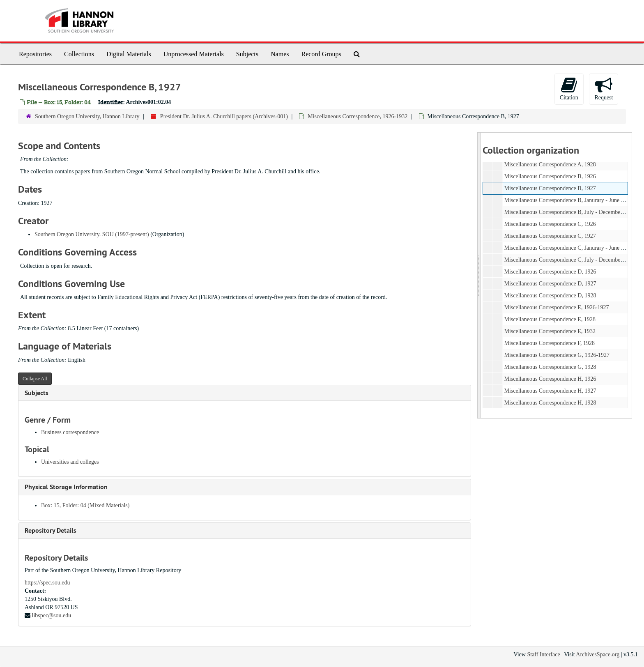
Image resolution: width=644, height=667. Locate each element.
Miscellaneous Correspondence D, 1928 (550, 296)
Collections (79, 54)
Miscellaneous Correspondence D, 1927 (550, 284)
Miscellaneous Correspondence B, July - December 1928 (569, 212)
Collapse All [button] (35, 379)
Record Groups (321, 54)
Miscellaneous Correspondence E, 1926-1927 (556, 307)
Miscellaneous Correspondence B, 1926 (550, 176)
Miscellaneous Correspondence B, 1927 (550, 188)
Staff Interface (543, 654)
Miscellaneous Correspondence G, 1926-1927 (557, 355)
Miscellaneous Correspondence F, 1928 (549, 343)
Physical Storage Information (66, 487)
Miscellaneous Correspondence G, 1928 (550, 367)
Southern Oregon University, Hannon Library (87, 116)
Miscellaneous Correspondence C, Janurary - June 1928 (568, 248)
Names (280, 54)
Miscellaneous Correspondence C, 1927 (550, 236)
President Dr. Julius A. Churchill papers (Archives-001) (224, 116)
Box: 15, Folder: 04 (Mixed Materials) (85, 505)
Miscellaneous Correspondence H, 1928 (550, 403)
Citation (569, 89)
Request (604, 89)
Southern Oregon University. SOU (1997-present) (92, 234)
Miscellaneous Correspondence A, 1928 (550, 164)
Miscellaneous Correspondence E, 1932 (550, 331)
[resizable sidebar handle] (479, 275)
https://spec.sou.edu (47, 583)
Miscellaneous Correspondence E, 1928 (550, 319)
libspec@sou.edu (52, 615)
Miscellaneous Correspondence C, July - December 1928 (569, 260)
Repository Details (51, 530)
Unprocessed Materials (194, 54)
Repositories (35, 54)
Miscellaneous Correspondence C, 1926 (550, 224)
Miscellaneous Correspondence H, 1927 (550, 391)
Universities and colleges (70, 462)
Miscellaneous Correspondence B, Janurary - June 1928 (568, 200)
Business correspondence (70, 432)
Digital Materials (129, 54)
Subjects (247, 54)
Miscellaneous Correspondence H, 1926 (550, 379)
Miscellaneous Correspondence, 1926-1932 (358, 116)
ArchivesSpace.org (598, 654)
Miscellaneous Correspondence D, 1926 (550, 272)
